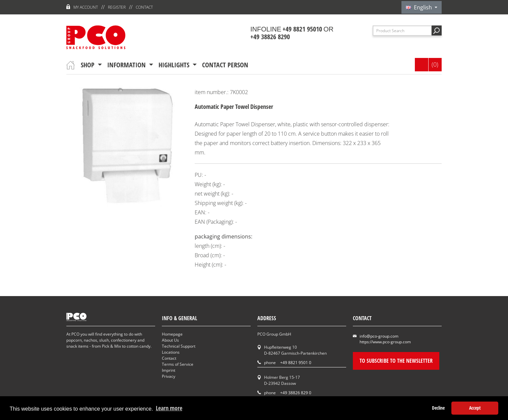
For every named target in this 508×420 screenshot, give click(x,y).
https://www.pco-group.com (385, 342)
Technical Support (179, 346)
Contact (144, 7)
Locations (171, 352)
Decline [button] (438, 408)
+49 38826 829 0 (296, 393)
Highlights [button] (175, 65)
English (420, 7)
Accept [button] (475, 408)
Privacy (169, 376)
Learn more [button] (169, 408)
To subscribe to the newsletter (396, 361)
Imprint (169, 370)
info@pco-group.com (379, 336)
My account (86, 7)
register (117, 7)
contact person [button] (225, 65)
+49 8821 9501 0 (296, 363)
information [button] (127, 65)
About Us (170, 340)
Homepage (172, 334)
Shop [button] (88, 65)
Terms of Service (178, 364)
